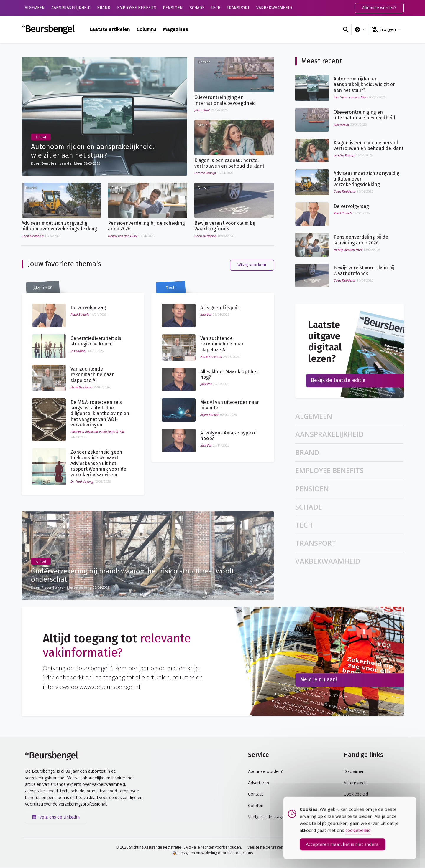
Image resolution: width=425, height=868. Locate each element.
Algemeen (35, 8)
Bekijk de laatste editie (338, 381)
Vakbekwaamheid (274, 8)
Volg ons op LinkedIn (56, 817)
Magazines (176, 29)
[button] (386, 29)
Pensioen (173, 8)
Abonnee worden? (379, 8)
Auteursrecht (356, 783)
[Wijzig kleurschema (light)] (360, 29)
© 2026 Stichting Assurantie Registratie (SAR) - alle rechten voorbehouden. (179, 848)
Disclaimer (354, 772)
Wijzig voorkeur (252, 265)
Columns (147, 29)
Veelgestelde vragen (265, 848)
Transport (238, 8)
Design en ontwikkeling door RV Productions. (212, 853)
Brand (104, 8)
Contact (256, 794)
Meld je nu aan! (319, 680)
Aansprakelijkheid (71, 8)
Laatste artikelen (110, 29)
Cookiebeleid (356, 794)
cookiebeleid (358, 835)
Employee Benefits (137, 8)
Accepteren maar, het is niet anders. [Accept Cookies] (343, 849)
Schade (197, 8)
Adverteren (259, 783)
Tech (216, 8)
